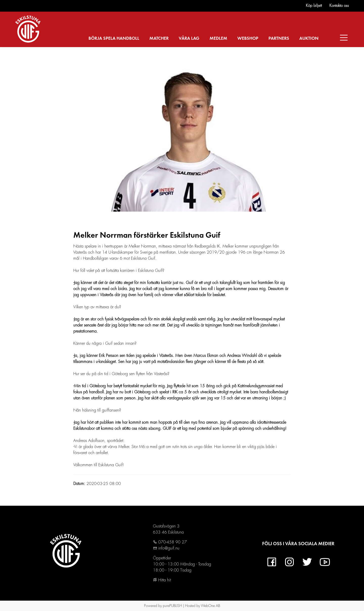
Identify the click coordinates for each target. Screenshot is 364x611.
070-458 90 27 (172, 542)
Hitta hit (162, 580)
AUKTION (309, 38)
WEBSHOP (248, 38)
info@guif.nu (168, 548)
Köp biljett (314, 6)
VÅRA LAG (189, 38)
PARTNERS (279, 38)
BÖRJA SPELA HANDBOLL (114, 38)
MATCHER (159, 38)
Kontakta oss (339, 6)
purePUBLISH (172, 606)
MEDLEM (218, 38)
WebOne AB (211, 606)
